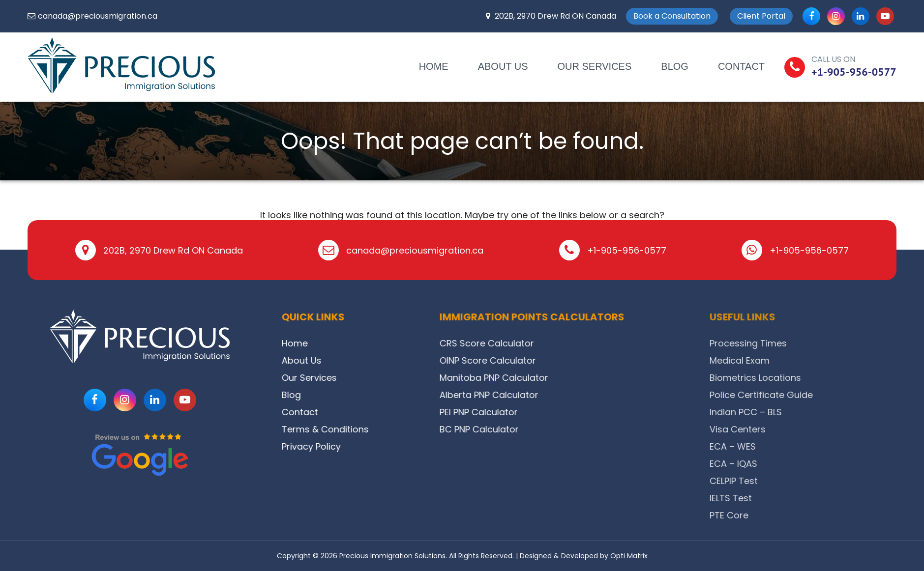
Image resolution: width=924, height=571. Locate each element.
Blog (675, 66)
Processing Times (820, 343)
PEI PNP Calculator (514, 412)
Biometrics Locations (827, 378)
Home (434, 66)
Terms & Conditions (333, 429)
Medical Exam (811, 360)
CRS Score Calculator (522, 343)
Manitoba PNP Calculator (529, 378)
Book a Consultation (672, 16)
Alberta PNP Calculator (524, 395)
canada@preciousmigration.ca (98, 16)
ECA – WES (805, 446)
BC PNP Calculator (515, 429)
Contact (741, 66)
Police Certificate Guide (833, 395)
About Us (503, 66)
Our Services (595, 66)
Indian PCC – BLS (818, 412)
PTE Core (801, 515)
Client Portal (761, 16)
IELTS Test (803, 498)
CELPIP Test (805, 481)
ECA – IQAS (805, 464)
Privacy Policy (319, 446)
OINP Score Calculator (523, 360)
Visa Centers (809, 429)
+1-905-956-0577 (854, 72)
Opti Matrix (629, 556)
